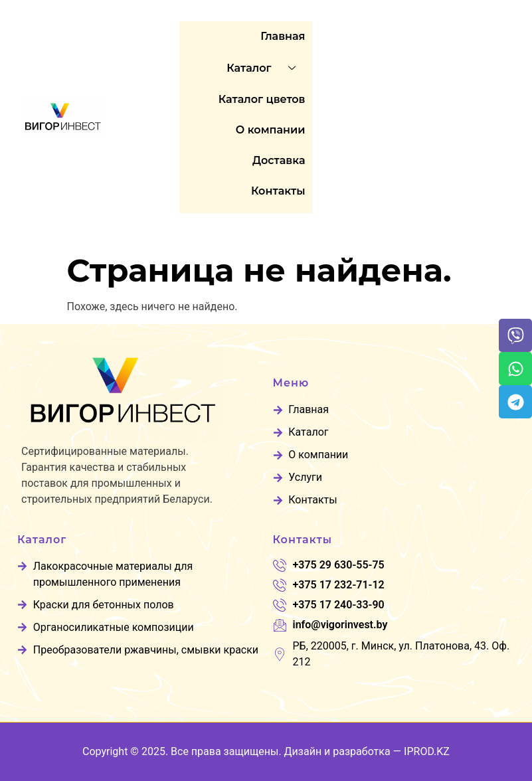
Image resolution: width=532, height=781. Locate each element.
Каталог (266, 68)
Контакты (278, 191)
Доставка (279, 160)
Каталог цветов (262, 99)
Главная (283, 36)
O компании (271, 130)
